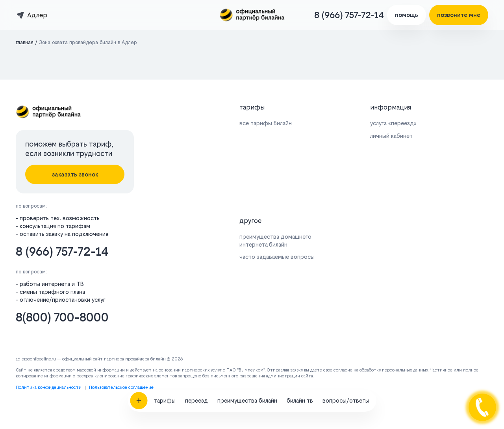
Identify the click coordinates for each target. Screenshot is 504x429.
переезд (196, 376)
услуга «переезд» (393, 123)
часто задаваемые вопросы (277, 257)
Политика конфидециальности (49, 387)
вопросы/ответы (346, 376)
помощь (407, 15)
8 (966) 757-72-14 (349, 15)
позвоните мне (459, 15)
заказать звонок (75, 174)
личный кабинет (391, 136)
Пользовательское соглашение (121, 387)
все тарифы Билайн (266, 123)
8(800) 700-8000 (62, 317)
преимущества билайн (247, 376)
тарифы (165, 376)
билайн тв (300, 376)
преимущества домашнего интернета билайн (275, 240)
